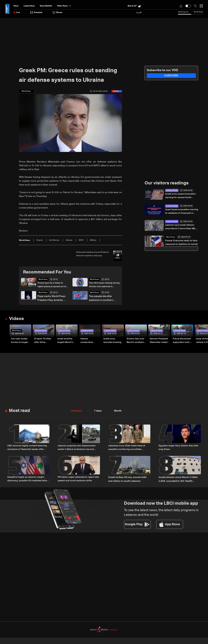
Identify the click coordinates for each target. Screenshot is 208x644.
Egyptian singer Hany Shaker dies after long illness (178, 448)
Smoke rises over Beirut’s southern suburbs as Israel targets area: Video (136, 342)
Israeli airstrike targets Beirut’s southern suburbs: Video (66, 342)
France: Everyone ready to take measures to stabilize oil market (180, 244)
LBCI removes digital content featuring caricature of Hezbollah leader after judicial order (26, 449)
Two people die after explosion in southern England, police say (101, 299)
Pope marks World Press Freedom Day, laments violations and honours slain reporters (51, 299)
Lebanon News (172, 190)
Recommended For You (47, 272)
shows (58, 12)
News (16, 6)
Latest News (29, 6)
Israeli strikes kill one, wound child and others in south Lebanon (127, 480)
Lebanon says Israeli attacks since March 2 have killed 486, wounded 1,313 (181, 228)
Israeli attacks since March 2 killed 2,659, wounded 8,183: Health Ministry (178, 480)
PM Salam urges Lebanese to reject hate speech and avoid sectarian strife (78, 480)
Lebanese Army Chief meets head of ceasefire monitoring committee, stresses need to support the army (129, 449)
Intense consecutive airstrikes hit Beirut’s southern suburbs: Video (90, 342)
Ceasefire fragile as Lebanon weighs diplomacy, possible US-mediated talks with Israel (28, 480)
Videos (16, 319)
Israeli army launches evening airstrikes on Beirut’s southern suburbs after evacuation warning (113, 342)
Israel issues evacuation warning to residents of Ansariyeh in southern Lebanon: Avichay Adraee (179, 212)
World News (43, 279)
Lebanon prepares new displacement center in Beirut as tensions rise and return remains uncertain (79, 449)
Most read (19, 411)
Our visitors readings (167, 183)
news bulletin (46, 6)
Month (118, 411)
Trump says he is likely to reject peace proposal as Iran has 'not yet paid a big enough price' (52, 285)
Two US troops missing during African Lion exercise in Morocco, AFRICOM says (102, 285)
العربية (139, 12)
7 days (98, 411)
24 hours (76, 411)
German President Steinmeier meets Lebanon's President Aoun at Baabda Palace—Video (160, 342)
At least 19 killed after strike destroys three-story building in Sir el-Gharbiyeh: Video (43, 342)
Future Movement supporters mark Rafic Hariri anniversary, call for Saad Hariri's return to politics (183, 342)
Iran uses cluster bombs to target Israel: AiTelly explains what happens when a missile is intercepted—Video (20, 342)
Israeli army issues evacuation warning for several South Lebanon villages (178, 196)
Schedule (36, 12)
